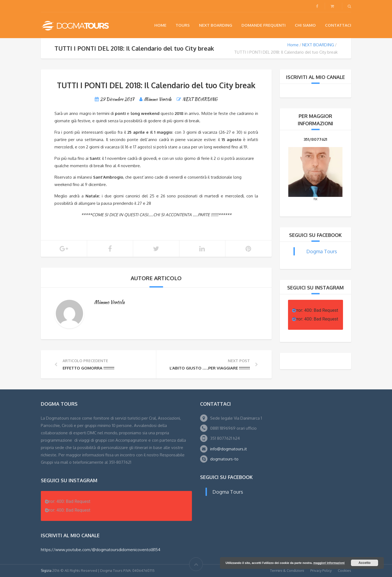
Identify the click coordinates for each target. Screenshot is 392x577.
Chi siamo (305, 25)
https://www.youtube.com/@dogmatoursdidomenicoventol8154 (101, 550)
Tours (183, 25)
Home (160, 25)
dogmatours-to (224, 459)
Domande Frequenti (264, 25)
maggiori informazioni (329, 563)
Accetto (365, 563)
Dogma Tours (322, 251)
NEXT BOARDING (216, 25)
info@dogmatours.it (229, 449)
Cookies (344, 570)
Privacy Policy (321, 570)
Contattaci (338, 25)
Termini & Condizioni (287, 570)
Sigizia (46, 570)
